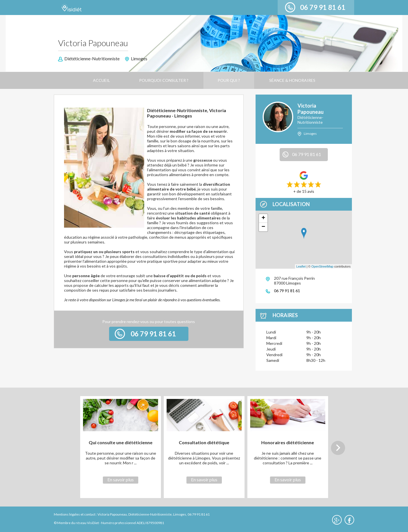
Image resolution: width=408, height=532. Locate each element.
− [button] (263, 227)
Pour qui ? (229, 80)
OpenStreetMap (322, 266)
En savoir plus (121, 479)
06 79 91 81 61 (323, 7)
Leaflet (301, 266)
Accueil (101, 80)
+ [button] (263, 218)
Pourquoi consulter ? (164, 80)
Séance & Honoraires (292, 80)
